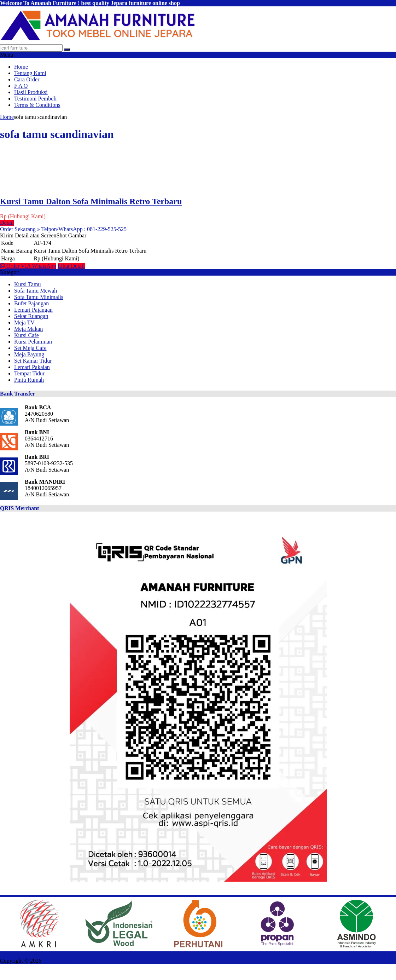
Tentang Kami (30, 73)
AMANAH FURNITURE (72, 961)
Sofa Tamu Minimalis (39, 297)
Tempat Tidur (29, 373)
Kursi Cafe (27, 335)
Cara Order (27, 79)
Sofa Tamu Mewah (36, 291)
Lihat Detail (71, 266)
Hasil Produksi (31, 92)
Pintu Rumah (29, 380)
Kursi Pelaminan (33, 342)
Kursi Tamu (27, 284)
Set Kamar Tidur (33, 361)
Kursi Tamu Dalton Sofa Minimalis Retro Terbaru (91, 201)
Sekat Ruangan (31, 316)
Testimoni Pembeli (35, 99)
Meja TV (24, 322)
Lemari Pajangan (33, 310)
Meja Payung (29, 354)
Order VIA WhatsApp (28, 266)
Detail (7, 223)
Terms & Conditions (37, 105)
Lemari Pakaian (32, 367)
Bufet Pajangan (31, 303)
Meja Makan (28, 329)
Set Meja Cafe (30, 348)
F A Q (21, 86)
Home (21, 67)
